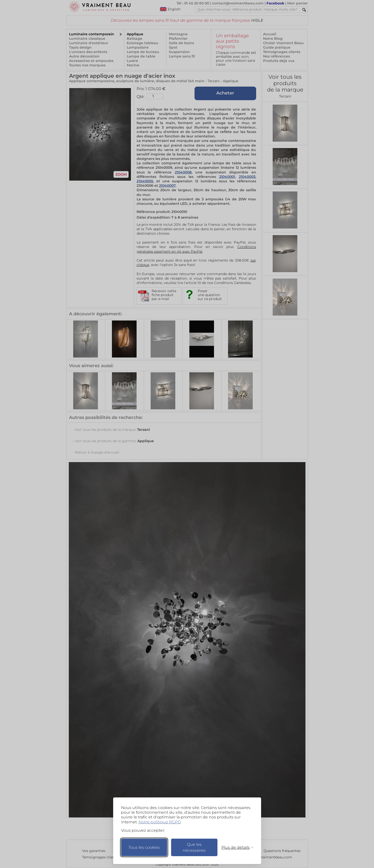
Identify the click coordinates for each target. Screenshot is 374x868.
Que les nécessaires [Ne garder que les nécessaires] (194, 847)
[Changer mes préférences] (235, 847)
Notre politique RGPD (160, 822)
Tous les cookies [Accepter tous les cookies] (144, 847)
